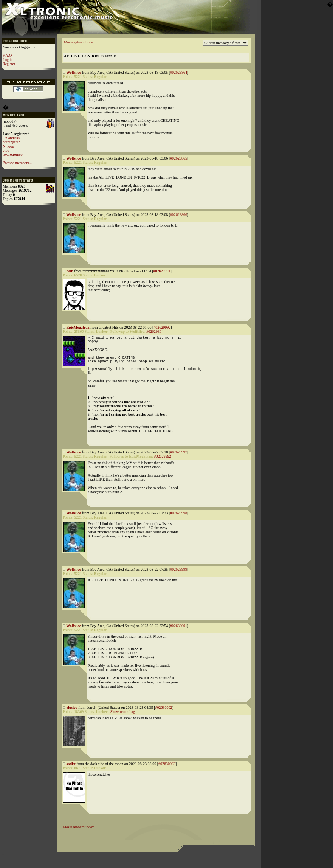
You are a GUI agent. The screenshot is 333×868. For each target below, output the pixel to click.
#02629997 (179, 460)
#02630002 (163, 715)
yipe (6, 150)
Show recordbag (123, 720)
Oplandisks (11, 138)
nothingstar (11, 142)
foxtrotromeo (13, 155)
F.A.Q (7, 55)
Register (9, 64)
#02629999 (179, 577)
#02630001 (179, 634)
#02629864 (179, 72)
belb (70, 271)
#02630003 (167, 772)
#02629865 (179, 158)
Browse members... (17, 163)
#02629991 (162, 271)
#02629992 (162, 327)
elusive (72, 715)
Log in (8, 60)
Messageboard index (79, 42)
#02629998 (179, 521)
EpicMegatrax (78, 327)
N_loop (8, 146)
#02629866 (179, 215)
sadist (71, 772)
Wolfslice (74, 72)
